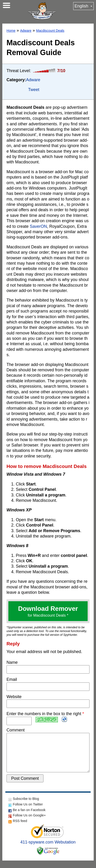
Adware (26, 31)
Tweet (34, 90)
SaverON (38, 226)
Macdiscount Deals (50, 31)
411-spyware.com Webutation (48, 850)
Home (11, 31)
